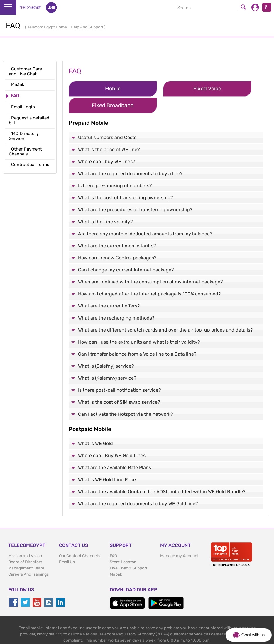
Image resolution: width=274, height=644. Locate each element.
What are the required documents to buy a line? (130, 156)
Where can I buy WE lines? (107, 144)
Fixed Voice (162, 89)
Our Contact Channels (79, 538)
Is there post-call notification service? (120, 372)
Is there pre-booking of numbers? (115, 168)
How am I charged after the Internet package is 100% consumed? (149, 276)
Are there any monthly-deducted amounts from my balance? (145, 216)
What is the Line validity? (105, 204)
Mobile (98, 89)
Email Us (67, 544)
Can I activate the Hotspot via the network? (126, 396)
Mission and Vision (25, 538)
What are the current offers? (109, 288)
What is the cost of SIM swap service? (119, 384)
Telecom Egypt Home (48, 27)
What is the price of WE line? (109, 132)
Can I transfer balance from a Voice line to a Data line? (137, 336)
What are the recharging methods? (116, 300)
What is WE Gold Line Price (107, 462)
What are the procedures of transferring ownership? (135, 192)
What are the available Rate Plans (115, 450)
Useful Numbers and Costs (107, 120)
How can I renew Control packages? (117, 240)
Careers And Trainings (28, 557)
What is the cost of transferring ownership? (126, 180)
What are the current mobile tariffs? (117, 228)
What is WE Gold (95, 426)
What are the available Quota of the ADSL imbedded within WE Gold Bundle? (162, 474)
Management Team (26, 551)
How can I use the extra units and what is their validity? (139, 324)
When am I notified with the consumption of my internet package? (150, 264)
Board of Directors (25, 544)
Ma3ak (116, 557)
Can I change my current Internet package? (126, 252)
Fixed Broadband (227, 89)
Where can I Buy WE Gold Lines (112, 438)
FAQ (113, 538)
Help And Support (87, 27)
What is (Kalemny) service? (107, 360)
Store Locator (123, 544)
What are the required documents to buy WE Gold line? (138, 486)
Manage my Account (179, 538)
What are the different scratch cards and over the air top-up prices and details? (165, 312)
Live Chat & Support (128, 551)
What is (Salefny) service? (106, 348)
